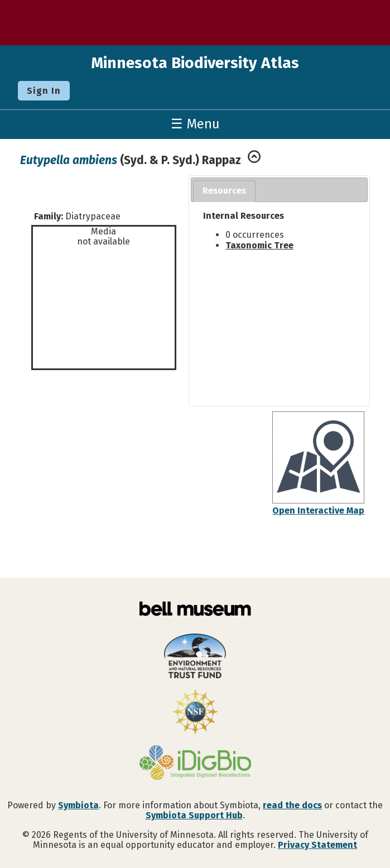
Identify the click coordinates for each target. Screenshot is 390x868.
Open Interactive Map (318, 510)
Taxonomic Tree (259, 245)
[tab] (224, 191)
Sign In (44, 91)
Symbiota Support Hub (194, 815)
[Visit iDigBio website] (195, 764)
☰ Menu (195, 124)
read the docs (292, 805)
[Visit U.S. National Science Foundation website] (195, 713)
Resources (224, 191)
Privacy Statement (317, 845)
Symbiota (78, 805)
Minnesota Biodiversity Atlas (195, 63)
